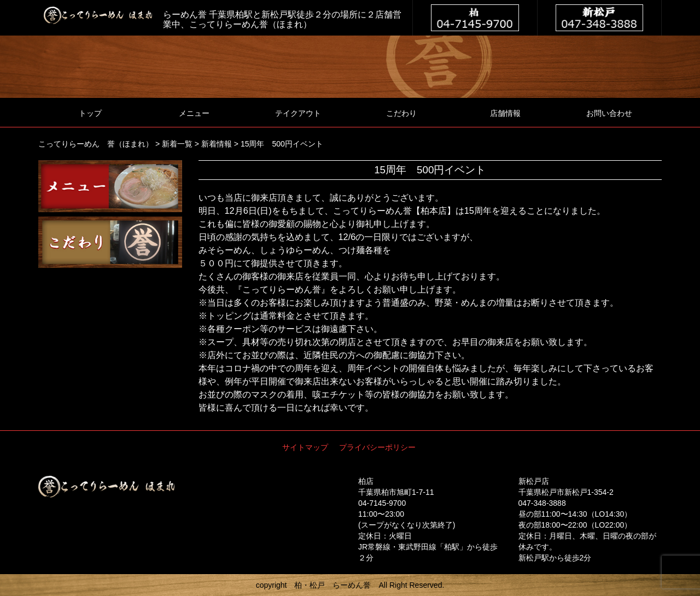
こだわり (401, 113)
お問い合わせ (609, 113)
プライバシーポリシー (377, 447)
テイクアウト (298, 113)
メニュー (194, 113)
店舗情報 (505, 113)
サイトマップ (305, 447)
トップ (90, 113)
